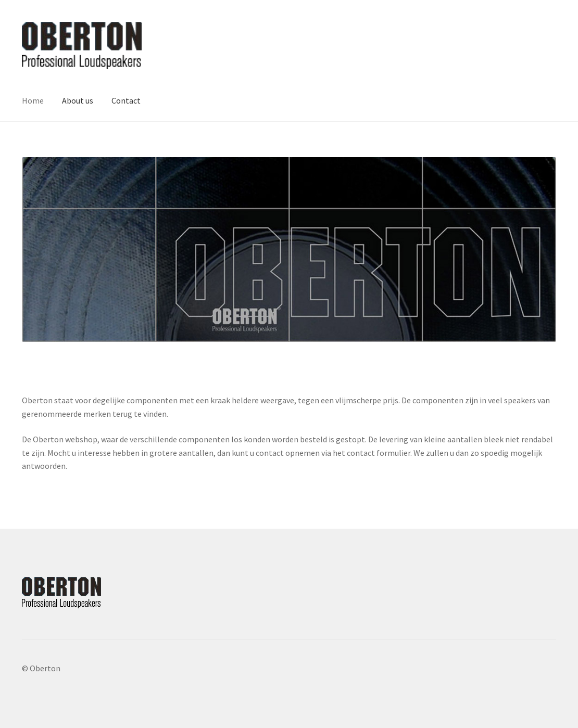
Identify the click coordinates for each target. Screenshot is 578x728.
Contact (126, 100)
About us (78, 100)
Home (33, 100)
